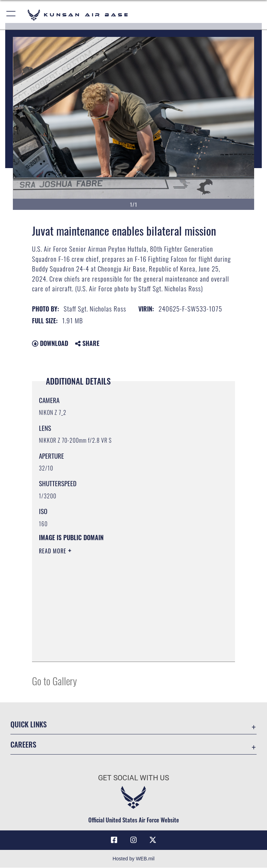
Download (50, 343)
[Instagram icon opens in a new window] (133, 840)
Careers (23, 744)
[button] (11, 15)
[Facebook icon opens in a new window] (114, 840)
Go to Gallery (54, 681)
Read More (54, 551)
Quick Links (29, 724)
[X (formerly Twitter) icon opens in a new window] (153, 840)
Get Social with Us (133, 778)
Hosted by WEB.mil (134, 859)
